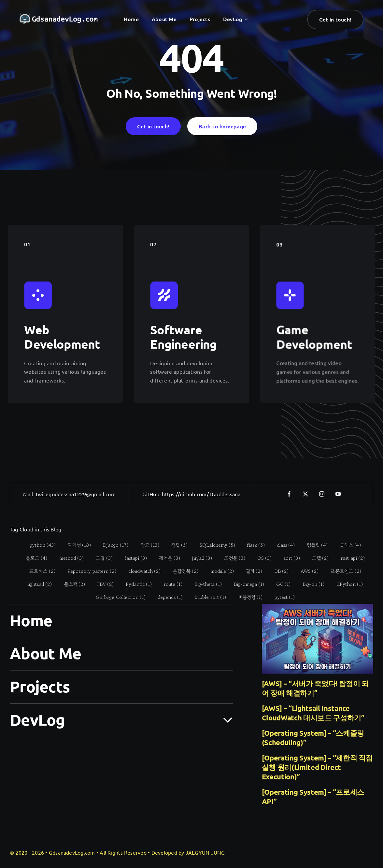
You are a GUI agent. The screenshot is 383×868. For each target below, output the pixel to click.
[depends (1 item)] (166, 597)
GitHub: (152, 494)
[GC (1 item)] (280, 584)
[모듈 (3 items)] (100, 558)
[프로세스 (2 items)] (39, 571)
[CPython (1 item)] (346, 584)
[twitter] (305, 494)
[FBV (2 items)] (102, 584)
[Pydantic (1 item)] (135, 584)
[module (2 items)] (218, 571)
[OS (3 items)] (261, 558)
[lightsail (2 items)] (36, 584)
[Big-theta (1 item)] (205, 584)
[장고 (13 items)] (146, 545)
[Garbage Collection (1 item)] (117, 597)
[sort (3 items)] (288, 558)
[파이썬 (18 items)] (76, 545)
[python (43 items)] (39, 545)
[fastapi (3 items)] (132, 558)
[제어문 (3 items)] (166, 558)
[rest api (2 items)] (349, 558)
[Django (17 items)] (112, 545)
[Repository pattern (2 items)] (88, 571)
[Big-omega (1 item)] (246, 584)
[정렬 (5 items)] (176, 545)
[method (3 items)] (68, 558)
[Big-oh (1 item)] (310, 584)
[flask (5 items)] (252, 545)
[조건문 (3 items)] (231, 558)
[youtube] (338, 494)
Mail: (29, 494)
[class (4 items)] (282, 545)
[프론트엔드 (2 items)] (342, 571)
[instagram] (322, 494)
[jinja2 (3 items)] (198, 558)
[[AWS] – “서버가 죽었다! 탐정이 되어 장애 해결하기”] (318, 639)
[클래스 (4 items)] (347, 545)
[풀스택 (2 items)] (71, 584)
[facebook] (289, 494)
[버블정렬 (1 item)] (247, 597)
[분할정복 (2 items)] (182, 571)
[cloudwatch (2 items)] (141, 571)
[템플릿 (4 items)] (313, 545)
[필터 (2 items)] (250, 571)
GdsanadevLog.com (72, 852)
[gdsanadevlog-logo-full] (59, 16)
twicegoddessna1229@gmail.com (76, 494)
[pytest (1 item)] (281, 597)
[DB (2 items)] (278, 571)
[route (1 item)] (170, 584)
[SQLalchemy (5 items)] (214, 545)
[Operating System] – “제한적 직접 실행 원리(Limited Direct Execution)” (317, 767)
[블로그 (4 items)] (33, 558)
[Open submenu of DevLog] (224, 719)
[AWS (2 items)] (306, 571)
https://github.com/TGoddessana (201, 494)
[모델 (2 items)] (317, 558)
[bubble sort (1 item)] (207, 597)
